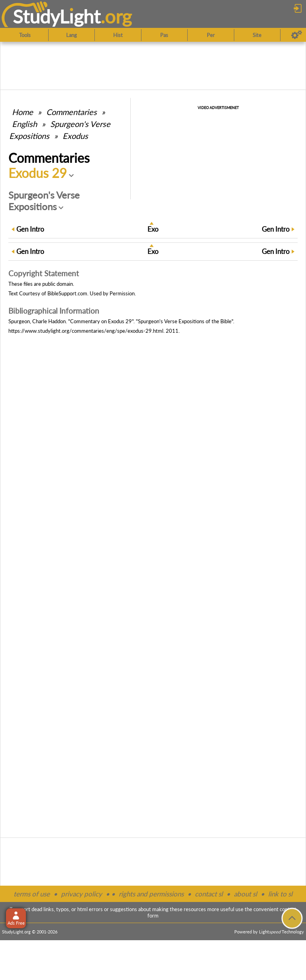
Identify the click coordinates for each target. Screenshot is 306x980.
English (25, 124)
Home (23, 112)
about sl (245, 894)
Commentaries (72, 112)
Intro (30, 229)
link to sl (280, 894)
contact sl (209, 894)
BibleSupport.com (67, 293)
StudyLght (57, 16)
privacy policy (81, 894)
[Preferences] (297, 35)
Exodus (75, 136)
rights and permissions (151, 894)
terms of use (32, 894)
